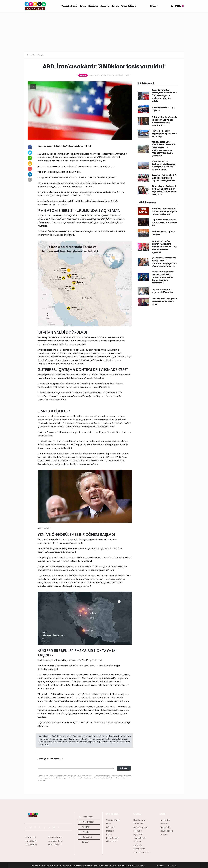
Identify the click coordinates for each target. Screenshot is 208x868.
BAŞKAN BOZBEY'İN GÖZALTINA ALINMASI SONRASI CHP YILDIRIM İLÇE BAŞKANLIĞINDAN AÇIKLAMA (164, 247)
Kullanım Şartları (55, 837)
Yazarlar (85, 827)
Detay (161, 865)
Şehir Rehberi (139, 849)
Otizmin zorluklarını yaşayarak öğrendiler (162, 291)
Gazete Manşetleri (142, 852)
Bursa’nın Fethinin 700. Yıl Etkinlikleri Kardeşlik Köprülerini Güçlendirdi (164, 178)
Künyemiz (85, 837)
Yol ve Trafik (139, 824)
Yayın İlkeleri (31, 841)
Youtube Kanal (70, 6)
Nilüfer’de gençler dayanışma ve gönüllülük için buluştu (164, 134)
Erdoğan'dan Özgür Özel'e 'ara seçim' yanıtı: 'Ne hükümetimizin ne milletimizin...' (165, 121)
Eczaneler (138, 831)
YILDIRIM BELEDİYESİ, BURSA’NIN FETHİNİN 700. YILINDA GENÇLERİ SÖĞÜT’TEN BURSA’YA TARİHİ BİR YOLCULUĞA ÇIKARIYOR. (163, 149)
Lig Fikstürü (138, 834)
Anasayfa (31, 55)
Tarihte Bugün (140, 838)
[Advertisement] (104, 32)
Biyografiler (166, 827)
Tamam (172, 865)
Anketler (164, 824)
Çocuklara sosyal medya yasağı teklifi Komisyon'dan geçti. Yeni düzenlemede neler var (164, 262)
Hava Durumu (140, 820)
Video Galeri (87, 822)
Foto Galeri (86, 817)
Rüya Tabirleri (167, 831)
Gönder (124, 768)
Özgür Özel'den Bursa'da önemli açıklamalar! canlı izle (164, 222)
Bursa (83, 6)
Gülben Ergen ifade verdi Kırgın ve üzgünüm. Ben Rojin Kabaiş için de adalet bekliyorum (164, 190)
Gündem (93, 6)
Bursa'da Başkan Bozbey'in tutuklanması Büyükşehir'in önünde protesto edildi (163, 165)
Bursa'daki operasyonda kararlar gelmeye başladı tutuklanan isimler (164, 211)
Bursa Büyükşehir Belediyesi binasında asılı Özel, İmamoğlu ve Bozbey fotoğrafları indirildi (164, 95)
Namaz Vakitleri (140, 827)
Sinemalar (138, 842)
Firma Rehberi (128, 6)
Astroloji (164, 834)
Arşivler (84, 832)
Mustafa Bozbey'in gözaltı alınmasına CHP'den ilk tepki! (165, 302)
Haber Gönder (54, 845)
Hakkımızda (31, 837)
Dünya (115, 6)
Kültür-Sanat (112, 842)
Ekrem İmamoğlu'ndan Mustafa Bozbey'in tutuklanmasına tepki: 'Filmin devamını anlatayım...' (163, 277)
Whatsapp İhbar (55, 841)
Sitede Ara (165, 820)
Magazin (105, 6)
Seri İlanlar (138, 845)
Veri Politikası (31, 845)
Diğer (153, 6)
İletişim (84, 842)
